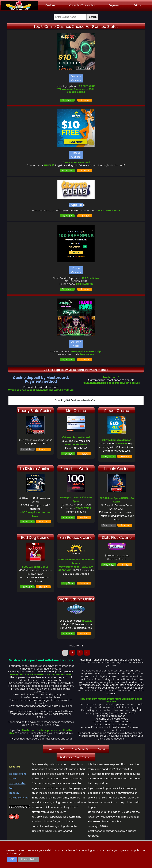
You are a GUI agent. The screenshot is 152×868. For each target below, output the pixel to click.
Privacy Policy (29, 859)
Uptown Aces (76, 344)
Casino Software (19, 798)
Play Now (67, 100)
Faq (11, 788)
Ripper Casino (76, 155)
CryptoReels (76, 205)
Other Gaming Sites (81, 749)
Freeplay (14, 793)
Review (85, 100)
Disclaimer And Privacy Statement (76, 757)
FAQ (62, 749)
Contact (101, 749)
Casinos (50, 5)
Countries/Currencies (82, 5)
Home (50, 749)
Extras (137, 5)
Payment (114, 5)
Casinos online (18, 774)
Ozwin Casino (76, 270)
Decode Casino (76, 78)
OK (12, 859)
